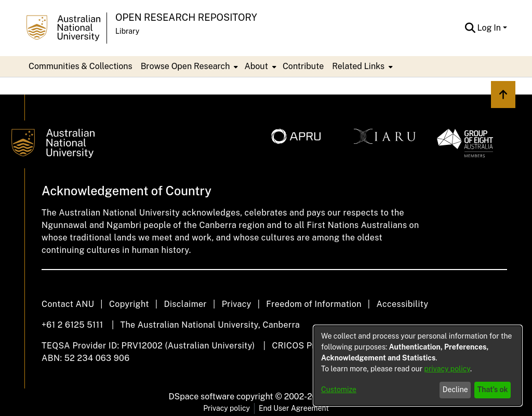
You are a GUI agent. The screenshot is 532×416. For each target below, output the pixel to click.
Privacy (237, 304)
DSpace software (202, 397)
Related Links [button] (358, 66)
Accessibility (402, 304)
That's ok (493, 390)
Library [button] (127, 31)
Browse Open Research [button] (185, 66)
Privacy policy (227, 408)
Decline (455, 390)
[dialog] (418, 366)
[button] (470, 28)
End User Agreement (294, 408)
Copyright (129, 304)
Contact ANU (68, 304)
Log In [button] (490, 28)
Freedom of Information (314, 304)
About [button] (256, 66)
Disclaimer (185, 304)
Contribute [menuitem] (303, 66)
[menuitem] (189, 66)
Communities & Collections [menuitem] (81, 66)
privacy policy (447, 369)
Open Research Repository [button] (186, 17)
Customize (339, 390)
